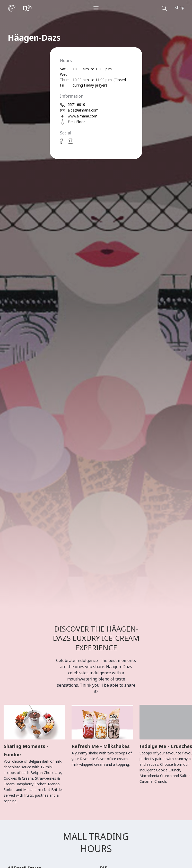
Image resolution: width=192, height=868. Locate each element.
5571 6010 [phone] (73, 105)
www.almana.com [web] (79, 116)
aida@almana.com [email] (79, 110)
